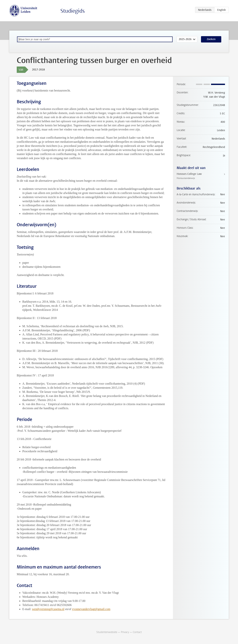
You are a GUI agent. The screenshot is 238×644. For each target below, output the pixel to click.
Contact (137, 632)
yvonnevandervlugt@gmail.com (91, 609)
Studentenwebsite (107, 632)
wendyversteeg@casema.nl (48, 609)
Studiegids (73, 11)
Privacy (125, 632)
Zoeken (211, 39)
